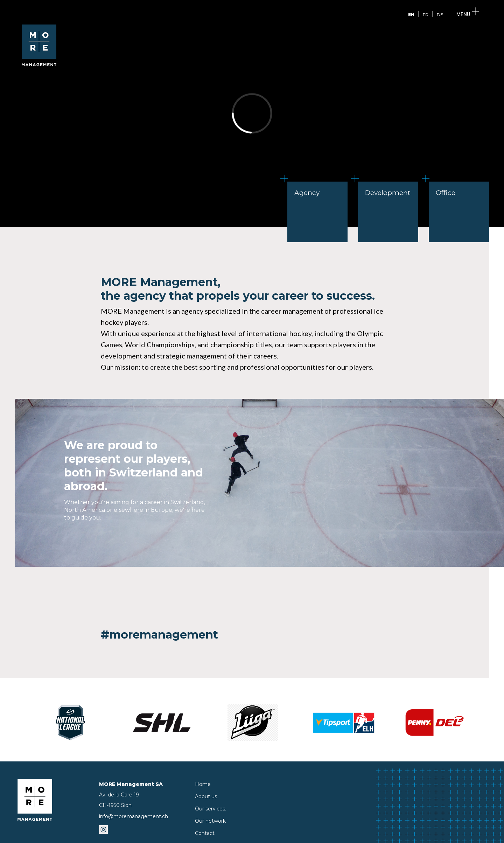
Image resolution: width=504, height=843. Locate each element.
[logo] (39, 64)
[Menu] (467, 15)
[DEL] (435, 723)
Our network (210, 821)
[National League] (71, 723)
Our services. (211, 809)
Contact (205, 833)
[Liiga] (253, 723)
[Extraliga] (344, 723)
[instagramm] (103, 831)
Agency (303, 189)
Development (384, 189)
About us (206, 796)
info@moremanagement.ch (134, 816)
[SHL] (162, 723)
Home (203, 784)
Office (442, 189)
